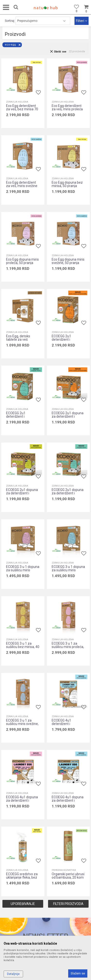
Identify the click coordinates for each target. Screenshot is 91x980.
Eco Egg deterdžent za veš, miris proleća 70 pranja (67, 109)
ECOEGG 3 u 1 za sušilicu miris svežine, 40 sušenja (22, 724)
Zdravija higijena (17, 102)
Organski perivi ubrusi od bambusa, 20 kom (68, 876)
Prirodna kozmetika (64, 870)
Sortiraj (10, 21)
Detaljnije (13, 974)
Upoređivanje (23, 904)
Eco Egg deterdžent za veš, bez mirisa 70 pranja (22, 109)
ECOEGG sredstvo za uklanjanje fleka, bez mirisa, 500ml (22, 877)
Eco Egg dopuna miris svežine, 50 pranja (68, 261)
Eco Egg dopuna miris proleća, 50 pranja (22, 261)
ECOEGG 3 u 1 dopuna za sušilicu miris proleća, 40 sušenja (23, 570)
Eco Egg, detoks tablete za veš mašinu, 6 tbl (18, 339)
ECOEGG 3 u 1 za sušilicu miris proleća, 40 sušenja (68, 647)
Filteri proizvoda (68, 904)
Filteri (82, 21)
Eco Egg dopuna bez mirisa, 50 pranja (67, 184)
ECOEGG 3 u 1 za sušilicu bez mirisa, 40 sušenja (23, 647)
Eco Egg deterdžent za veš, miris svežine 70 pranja (22, 186)
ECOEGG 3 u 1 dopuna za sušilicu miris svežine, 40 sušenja (68, 570)
